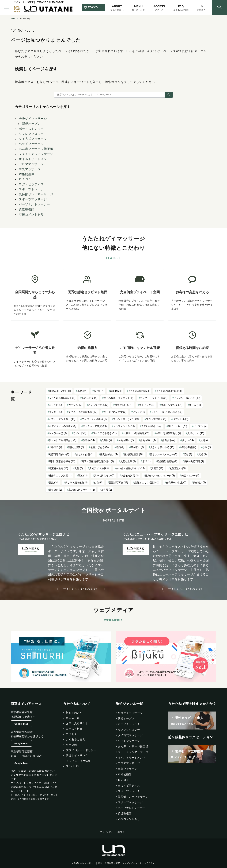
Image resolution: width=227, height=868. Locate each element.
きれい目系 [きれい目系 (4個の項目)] (89, 398)
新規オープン (31, 124)
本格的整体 (27, 174)
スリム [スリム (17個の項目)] (195, 405)
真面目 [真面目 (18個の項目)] (157, 468)
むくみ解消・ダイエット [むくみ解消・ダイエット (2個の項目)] (118, 398)
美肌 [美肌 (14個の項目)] (54, 483)
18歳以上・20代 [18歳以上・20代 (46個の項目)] (60, 391)
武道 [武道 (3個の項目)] (203, 454)
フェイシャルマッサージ (36, 154)
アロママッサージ (31, 164)
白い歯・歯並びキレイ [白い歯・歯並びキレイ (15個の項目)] (130, 468)
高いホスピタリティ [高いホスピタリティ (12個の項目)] (82, 490)
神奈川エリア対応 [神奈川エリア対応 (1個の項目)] (60, 476)
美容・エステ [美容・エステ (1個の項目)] (190, 476)
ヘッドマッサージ (31, 144)
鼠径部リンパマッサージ (36, 194)
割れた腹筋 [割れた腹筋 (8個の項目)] (76, 447)
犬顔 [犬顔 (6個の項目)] (79, 468)
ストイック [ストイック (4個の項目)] (147, 405)
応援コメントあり (31, 214)
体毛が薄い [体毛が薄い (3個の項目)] (148, 440)
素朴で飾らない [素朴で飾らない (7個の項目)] (104, 476)
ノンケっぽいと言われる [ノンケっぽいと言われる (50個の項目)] (167, 412)
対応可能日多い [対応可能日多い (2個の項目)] (59, 454)
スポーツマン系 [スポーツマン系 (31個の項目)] (172, 405)
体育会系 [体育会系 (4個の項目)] (169, 440)
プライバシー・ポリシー (113, 832)
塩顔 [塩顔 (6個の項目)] (120, 447)
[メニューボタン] (6, 8)
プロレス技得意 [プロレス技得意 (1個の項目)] (156, 419)
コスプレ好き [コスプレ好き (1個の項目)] (124, 405)
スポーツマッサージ (33, 199)
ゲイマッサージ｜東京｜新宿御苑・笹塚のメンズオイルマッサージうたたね (118, 863)
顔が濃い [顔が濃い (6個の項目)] (199, 483)
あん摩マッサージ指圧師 (36, 149)
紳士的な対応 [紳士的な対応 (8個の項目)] (130, 476)
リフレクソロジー (31, 134)
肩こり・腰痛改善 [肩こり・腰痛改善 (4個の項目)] (76, 483)
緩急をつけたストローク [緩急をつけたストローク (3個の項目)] (160, 476)
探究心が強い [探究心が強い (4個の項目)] (109, 454)
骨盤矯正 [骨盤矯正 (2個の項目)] (55, 490)
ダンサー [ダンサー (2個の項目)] (55, 412)
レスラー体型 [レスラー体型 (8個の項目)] (58, 433)
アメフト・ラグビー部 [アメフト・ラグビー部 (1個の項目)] (154, 398)
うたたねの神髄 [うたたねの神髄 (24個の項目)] (139, 391)
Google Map (21, 724)
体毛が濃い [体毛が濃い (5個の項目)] (126, 440)
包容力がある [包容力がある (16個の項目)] (100, 447)
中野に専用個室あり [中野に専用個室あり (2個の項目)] (168, 433)
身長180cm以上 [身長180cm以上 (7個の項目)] (176, 483)
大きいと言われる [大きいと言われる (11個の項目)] (162, 447)
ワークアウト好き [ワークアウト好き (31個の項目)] (105, 433)
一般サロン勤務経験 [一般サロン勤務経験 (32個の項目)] (136, 433)
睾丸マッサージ (30, 169)
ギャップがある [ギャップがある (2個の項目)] (98, 405)
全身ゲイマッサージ (33, 119)
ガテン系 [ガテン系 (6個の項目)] (75, 405)
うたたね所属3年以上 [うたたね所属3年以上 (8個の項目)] (169, 391)
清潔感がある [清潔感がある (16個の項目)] (58, 468)
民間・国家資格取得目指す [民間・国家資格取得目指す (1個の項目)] (98, 461)
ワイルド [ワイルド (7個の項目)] (80, 433)
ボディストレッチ (31, 129)
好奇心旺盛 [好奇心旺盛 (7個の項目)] (188, 447)
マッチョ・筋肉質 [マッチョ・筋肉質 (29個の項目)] (95, 426)
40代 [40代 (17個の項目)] (99, 391)
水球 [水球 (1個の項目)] (146, 461)
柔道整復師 (27, 209)
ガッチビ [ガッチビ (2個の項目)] (55, 405)
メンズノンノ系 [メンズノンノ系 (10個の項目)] (124, 426)
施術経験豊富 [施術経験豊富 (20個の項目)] (134, 454)
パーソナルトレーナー (34, 204)
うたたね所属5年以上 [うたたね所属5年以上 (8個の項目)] (62, 398)
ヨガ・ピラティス (31, 184)
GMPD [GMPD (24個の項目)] (116, 391)
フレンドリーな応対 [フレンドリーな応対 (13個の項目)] (126, 419)
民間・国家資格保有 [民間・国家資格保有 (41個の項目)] (62, 461)
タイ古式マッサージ (33, 139)
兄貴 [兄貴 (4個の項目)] (204, 440)
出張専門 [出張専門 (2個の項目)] (55, 447)
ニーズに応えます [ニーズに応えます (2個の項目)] (115, 412)
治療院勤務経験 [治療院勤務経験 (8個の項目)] (167, 461)
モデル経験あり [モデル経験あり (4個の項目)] (151, 426)
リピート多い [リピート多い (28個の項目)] (177, 426)
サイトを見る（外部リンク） (81, 589)
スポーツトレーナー (33, 189)
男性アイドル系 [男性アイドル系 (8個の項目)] (99, 468)
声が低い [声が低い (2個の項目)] (137, 447)
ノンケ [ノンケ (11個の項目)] (139, 412)
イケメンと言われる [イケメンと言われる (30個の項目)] (187, 398)
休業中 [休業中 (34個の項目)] (89, 440)
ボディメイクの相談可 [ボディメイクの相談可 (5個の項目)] (63, 426)
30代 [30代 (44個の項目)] (82, 391)
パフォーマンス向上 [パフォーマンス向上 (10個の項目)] (62, 419)
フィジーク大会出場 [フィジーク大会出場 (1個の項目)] (94, 419)
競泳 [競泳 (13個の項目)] (83, 476)
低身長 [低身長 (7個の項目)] (106, 440)
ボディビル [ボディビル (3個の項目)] (180, 419)
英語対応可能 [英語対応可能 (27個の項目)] (118, 483)
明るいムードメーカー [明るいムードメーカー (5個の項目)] (163, 454)
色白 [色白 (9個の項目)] (98, 483)
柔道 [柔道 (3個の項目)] (188, 454)
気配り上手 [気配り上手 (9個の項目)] (128, 461)
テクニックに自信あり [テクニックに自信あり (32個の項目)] (83, 412)
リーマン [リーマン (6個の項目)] (200, 426)
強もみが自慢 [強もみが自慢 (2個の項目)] (84, 454)
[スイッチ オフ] (220, 8)
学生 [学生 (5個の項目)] (207, 447)
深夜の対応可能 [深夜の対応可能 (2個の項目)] (194, 461)
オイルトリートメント (34, 159)
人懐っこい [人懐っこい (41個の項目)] (196, 433)
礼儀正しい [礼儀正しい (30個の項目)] (178, 468)
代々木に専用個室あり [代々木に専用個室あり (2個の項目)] (63, 440)
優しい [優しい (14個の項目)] (188, 440)
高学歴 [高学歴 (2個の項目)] (106, 490)
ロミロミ (25, 179)
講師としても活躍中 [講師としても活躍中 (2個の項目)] (147, 483)
